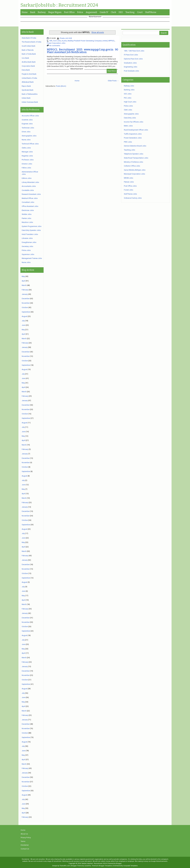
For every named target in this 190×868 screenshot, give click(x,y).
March (24, 285)
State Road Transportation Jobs (136, 158)
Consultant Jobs (28, 202)
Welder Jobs (27, 214)
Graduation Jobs (130, 63)
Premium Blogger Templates (102, 866)
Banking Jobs (129, 90)
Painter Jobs (26, 218)
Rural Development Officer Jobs (136, 130)
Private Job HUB (66, 38)
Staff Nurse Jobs (130, 194)
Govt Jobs (57, 41)
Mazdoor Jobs (27, 222)
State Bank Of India (29, 38)
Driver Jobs (26, 132)
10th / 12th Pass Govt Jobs (134, 51)
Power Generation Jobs (133, 138)
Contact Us (25, 849)
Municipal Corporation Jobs (134, 174)
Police (80, 12)
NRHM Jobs (128, 178)
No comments (55, 46)
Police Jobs (26, 250)
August (24, 316)
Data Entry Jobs (130, 118)
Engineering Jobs (131, 67)
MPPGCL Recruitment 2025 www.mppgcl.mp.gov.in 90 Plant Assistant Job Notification (82, 51)
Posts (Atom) (61, 86)
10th (51, 41)
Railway (42, 12)
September (26, 312)
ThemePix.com (65, 866)
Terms (23, 841)
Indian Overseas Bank (30, 102)
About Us (24, 834)
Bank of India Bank (29, 54)
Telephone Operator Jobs (134, 154)
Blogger (119, 863)
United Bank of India (29, 78)
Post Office (69, 12)
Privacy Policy (26, 838)
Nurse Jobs (26, 140)
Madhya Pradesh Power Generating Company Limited (88, 41)
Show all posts (98, 32)
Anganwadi (91, 12)
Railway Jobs (129, 86)
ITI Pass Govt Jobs (131, 55)
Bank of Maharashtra (30, 94)
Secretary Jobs (27, 246)
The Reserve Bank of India (31, 42)
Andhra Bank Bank (29, 62)
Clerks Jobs (26, 148)
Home (25, 12)
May (23, 276)
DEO (121, 12)
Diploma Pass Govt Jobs (133, 59)
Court (140, 12)
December (26, 299)
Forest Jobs (128, 190)
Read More (112, 71)
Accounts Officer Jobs (30, 116)
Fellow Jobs (26, 168)
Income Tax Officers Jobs (134, 122)
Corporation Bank (28, 66)
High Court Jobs (130, 102)
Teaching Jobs (129, 150)
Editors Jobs (27, 178)
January (25, 294)
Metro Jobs (128, 126)
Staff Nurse (151, 12)
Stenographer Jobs (29, 136)
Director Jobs (27, 164)
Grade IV (104, 12)
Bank (33, 12)
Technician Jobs (28, 128)
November (26, 303)
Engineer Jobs (27, 124)
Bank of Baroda (28, 50)
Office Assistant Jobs (30, 206)
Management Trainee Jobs (32, 258)
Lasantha (88, 866)
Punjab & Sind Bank (29, 74)
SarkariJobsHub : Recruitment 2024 (59, 5)
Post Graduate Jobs (131, 71)
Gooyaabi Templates (131, 866)
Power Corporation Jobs (56, 43)
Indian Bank (26, 98)
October (25, 307)
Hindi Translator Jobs (30, 234)
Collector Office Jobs (132, 166)
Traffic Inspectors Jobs (133, 134)
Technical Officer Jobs (30, 144)
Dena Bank (26, 70)
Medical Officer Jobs (30, 198)
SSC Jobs (128, 94)
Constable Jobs (28, 190)
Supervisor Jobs (28, 254)
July (23, 321)
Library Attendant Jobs (30, 182)
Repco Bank (26, 86)
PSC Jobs (128, 98)
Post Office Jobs (130, 186)
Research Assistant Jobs (31, 194)
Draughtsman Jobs (29, 242)
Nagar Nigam (55, 12)
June (24, 325)
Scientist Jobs (27, 120)
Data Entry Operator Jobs (31, 230)
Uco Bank (25, 58)
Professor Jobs (28, 160)
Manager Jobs (27, 152)
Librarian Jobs (27, 238)
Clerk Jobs (128, 110)
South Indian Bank (29, 46)
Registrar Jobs (27, 156)
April (23, 281)
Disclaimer (25, 845)
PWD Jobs (128, 142)
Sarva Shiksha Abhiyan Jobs (135, 170)
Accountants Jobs (29, 186)
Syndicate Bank (28, 90)
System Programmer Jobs (32, 226)
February (25, 290)
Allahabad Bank (28, 82)
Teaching (130, 12)
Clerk (113, 12)
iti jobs (64, 41)
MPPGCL (112, 41)
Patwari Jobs (129, 182)
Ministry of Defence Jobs (133, 162)
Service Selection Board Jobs (135, 146)
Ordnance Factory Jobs (133, 198)
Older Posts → (113, 81)
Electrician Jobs (28, 210)
